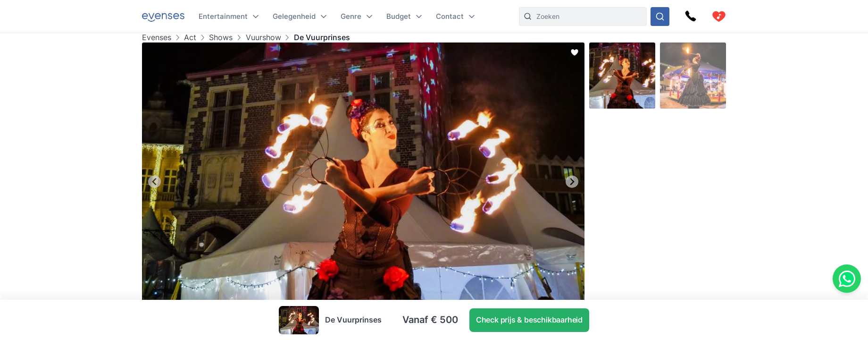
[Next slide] (572, 182)
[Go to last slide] (154, 182)
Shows (221, 38)
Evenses (157, 38)
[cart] (719, 17)
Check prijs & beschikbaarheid (529, 320)
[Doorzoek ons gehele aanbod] (660, 17)
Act (190, 38)
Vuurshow (263, 38)
